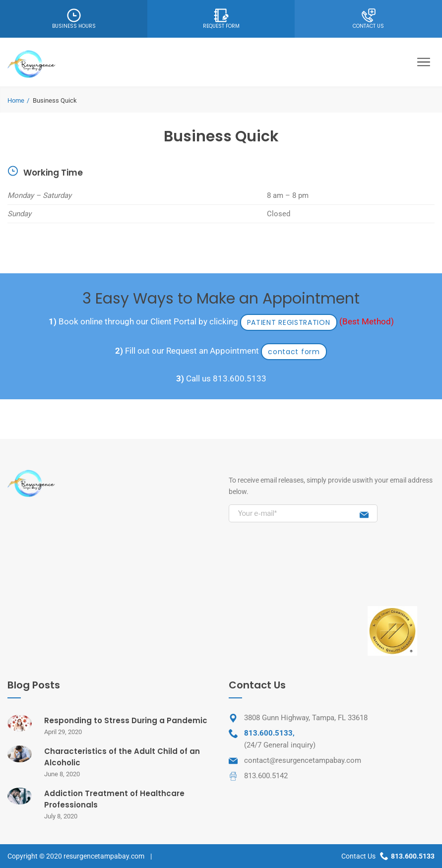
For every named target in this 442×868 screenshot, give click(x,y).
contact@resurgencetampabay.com (303, 760)
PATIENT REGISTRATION (289, 322)
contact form (294, 352)
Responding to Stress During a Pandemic (126, 720)
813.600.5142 (266, 776)
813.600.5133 (240, 378)
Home (16, 100)
